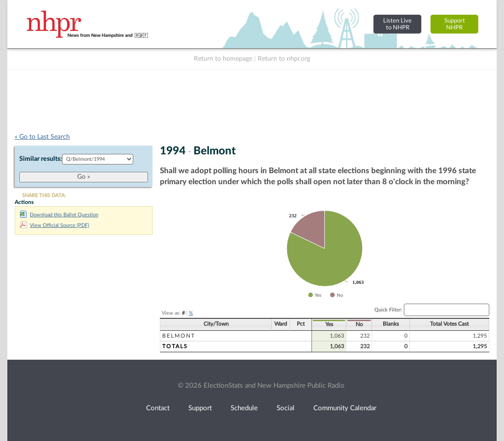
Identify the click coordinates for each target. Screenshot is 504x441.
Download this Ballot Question (59, 215)
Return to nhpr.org (284, 59)
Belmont (179, 336)
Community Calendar (345, 408)
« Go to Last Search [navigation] (42, 137)
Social (286, 408)
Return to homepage (223, 59)
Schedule (244, 408)
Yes (329, 324)
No (359, 324)
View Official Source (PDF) (54, 225)
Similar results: (41, 159)
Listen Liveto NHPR (397, 24)
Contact (158, 408)
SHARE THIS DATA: (44, 195)
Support (200, 408)
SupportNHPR (455, 24)
